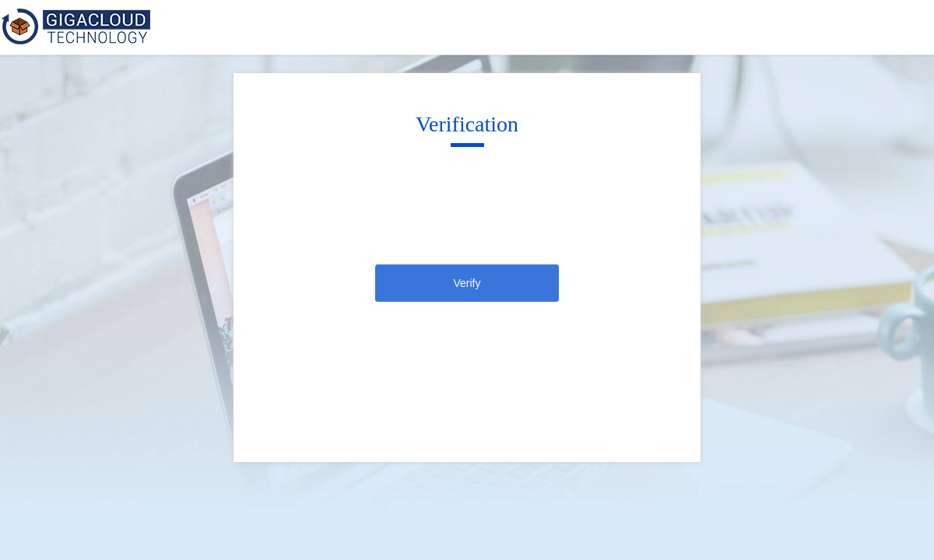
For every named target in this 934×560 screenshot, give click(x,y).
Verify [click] (467, 283)
